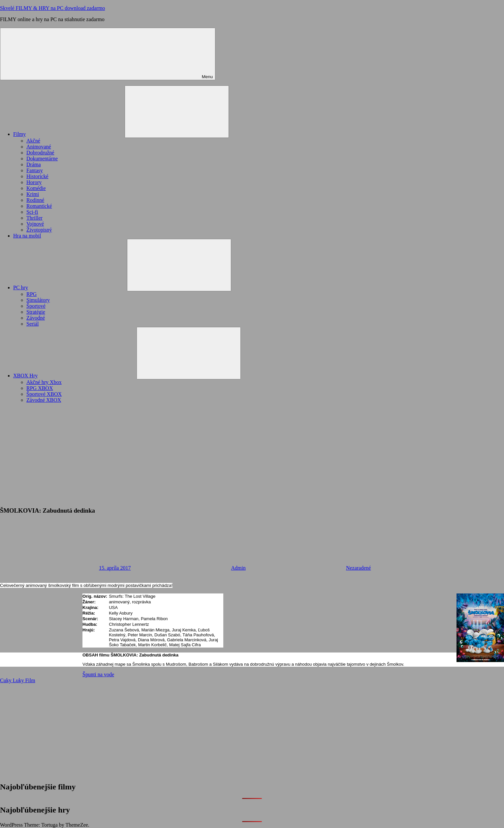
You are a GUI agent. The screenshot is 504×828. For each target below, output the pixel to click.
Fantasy (35, 170)
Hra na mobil (27, 236)
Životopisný (39, 230)
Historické (37, 176)
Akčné (33, 141)
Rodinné (35, 200)
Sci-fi (32, 212)
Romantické (39, 206)
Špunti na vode (98, 674)
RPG (31, 294)
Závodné (36, 318)
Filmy (69, 134)
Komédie (36, 188)
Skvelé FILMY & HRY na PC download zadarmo (52, 8)
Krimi (33, 194)
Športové (36, 306)
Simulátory (38, 300)
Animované (39, 147)
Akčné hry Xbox (44, 382)
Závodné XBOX (44, 400)
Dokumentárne (42, 159)
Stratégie (36, 312)
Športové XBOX (44, 394)
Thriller (34, 218)
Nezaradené (359, 568)
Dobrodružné (40, 153)
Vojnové (35, 224)
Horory (34, 182)
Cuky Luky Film (18, 680)
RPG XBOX (40, 388)
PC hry (70, 287)
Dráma (34, 164)
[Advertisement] (252, 455)
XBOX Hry (75, 376)
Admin (238, 568)
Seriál (32, 324)
